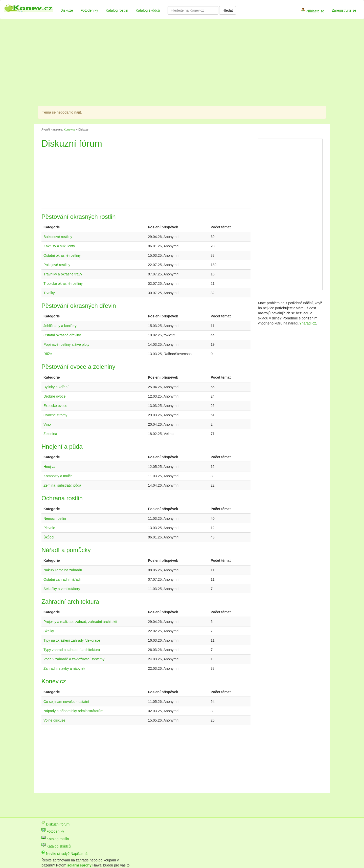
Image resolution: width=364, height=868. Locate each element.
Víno (47, 424)
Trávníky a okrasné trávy (63, 274)
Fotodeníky (89, 10)
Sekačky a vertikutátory (62, 589)
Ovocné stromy (55, 415)
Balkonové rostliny (58, 237)
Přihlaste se (313, 12)
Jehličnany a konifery (60, 326)
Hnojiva (49, 467)
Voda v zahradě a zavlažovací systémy (74, 659)
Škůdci (49, 537)
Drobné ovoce (54, 396)
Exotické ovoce (55, 406)
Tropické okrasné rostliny (63, 284)
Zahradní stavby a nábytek (64, 668)
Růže (48, 354)
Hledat (227, 10)
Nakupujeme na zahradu (63, 570)
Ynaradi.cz (308, 323)
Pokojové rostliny (57, 265)
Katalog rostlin (117, 10)
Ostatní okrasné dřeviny (62, 335)
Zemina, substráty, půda (62, 485)
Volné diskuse (54, 720)
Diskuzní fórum (55, 824)
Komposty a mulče (58, 476)
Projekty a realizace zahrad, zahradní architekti (80, 622)
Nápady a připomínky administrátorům (73, 711)
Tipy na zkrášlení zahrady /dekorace (72, 640)
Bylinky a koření (56, 387)
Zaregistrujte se (344, 10)
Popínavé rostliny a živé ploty (66, 344)
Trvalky (49, 293)
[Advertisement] (156, 63)
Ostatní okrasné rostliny (62, 255)
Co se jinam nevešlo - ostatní (66, 702)
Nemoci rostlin (55, 518)
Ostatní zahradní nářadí (62, 579)
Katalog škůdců (148, 10)
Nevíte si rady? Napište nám (66, 854)
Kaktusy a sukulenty (59, 246)
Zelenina (50, 434)
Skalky (49, 631)
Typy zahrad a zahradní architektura (72, 650)
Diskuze (67, 10)
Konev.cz (69, 129)
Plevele (49, 528)
